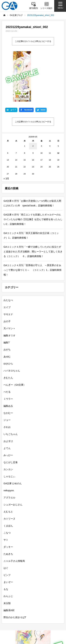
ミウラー (8, 352)
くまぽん (8, 479)
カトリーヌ (9, 472)
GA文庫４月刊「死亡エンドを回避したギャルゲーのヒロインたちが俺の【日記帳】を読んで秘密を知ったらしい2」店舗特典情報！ (33, 172)
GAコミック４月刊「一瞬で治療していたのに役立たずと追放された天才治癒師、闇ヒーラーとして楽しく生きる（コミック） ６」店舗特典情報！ (33, 204)
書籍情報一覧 (42, 590)
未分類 (7, 556)
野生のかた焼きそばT (15, 570)
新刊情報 (9, 590)
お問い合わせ (41, 631)
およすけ (8, 394)
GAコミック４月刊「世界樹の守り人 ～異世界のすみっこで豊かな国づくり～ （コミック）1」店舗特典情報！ (32, 223)
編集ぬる (8, 359)
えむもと (8, 464)
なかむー (8, 366)
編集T (7, 295)
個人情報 (8, 631)
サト (6, 493)
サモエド (8, 267)
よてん (7, 401)
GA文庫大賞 (10, 601)
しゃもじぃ (9, 429)
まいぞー (8, 535)
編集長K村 (9, 563)
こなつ (7, 486)
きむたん (8, 331)
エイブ (7, 260)
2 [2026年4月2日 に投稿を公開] (33, 99)
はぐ (6, 521)
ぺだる (7, 345)
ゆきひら (8, 316)
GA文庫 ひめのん (13, 436)
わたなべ (8, 253)
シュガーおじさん (13, 457)
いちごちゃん (11, 387)
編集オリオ (9, 288)
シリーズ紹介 (11, 596)
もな (6, 542)
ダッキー (8, 500)
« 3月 (6, 131)
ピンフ (7, 528)
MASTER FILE (42, 623)
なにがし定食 (11, 415)
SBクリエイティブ (12, 614)
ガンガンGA (42, 607)
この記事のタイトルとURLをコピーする (33, 41)
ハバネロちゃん (12, 324)
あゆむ (7, 309)
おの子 (7, 274)
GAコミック (10, 607)
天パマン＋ (9, 281)
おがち (7, 302)
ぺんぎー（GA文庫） (15, 338)
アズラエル (9, 450)
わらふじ (8, 549)
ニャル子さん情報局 (14, 514)
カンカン (8, 422)
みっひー (8, 408)
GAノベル (40, 601)
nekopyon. (9, 443)
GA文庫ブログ (43, 596)
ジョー (7, 373)
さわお (7, 380)
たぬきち (8, 507)
